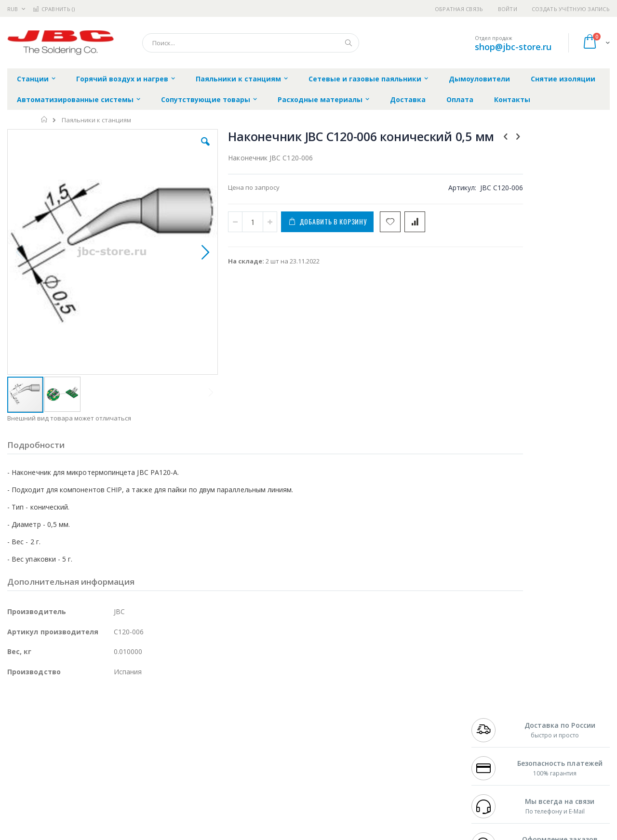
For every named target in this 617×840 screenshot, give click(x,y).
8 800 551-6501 (495, 738)
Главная (45, 119)
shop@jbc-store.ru (513, 47)
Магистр (152, 719)
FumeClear (46, 719)
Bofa (14, 719)
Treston (19, 775)
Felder (85, 738)
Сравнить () (54, 9)
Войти (508, 9)
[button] (179, 149)
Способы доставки (396, 728)
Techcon (89, 775)
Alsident (139, 709)
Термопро (115, 719)
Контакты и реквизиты (403, 709)
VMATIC (122, 775)
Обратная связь (459, 9)
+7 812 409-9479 (493, 719)
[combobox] (251, 43)
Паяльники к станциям (96, 120)
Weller (109, 709)
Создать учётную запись (571, 9)
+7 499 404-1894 (493, 709)
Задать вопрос (236, 775)
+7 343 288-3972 (493, 728)
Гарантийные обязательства (258, 709)
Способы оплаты (393, 747)
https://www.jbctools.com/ (153, 833)
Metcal (80, 719)
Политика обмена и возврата (259, 728)
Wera (82, 794)
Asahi (111, 738)
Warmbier (54, 775)
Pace (83, 709)
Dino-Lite (83, 757)
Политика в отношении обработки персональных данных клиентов (267, 752)
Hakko (17, 709)
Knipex (55, 794)
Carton (115, 757)
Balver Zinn (24, 738)
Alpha (58, 738)
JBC (62, 709)
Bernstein (21, 794)
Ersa (42, 709)
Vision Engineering (34, 757)
